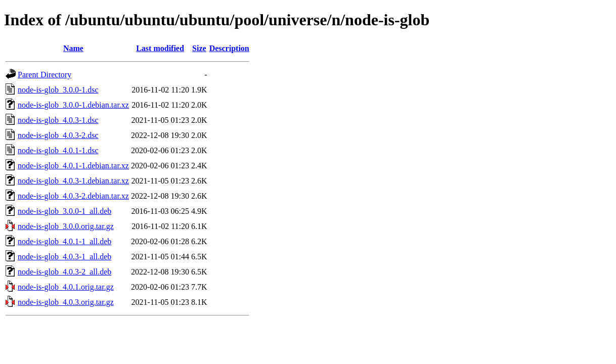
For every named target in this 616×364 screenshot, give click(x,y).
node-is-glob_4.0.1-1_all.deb (64, 241)
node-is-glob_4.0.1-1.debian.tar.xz (73, 166)
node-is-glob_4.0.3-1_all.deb (64, 257)
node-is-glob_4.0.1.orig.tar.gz (66, 287)
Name (73, 48)
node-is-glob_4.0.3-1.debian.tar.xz (73, 181)
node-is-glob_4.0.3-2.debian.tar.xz (73, 196)
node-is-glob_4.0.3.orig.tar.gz (66, 302)
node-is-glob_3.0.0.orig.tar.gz (66, 226)
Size (199, 48)
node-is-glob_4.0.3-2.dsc (58, 135)
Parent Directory (45, 75)
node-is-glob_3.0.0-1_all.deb (64, 211)
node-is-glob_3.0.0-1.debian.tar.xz (73, 105)
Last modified (160, 48)
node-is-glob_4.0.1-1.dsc (58, 150)
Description (229, 48)
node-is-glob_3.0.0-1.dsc (58, 90)
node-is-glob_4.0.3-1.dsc (58, 120)
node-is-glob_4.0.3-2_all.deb (64, 272)
